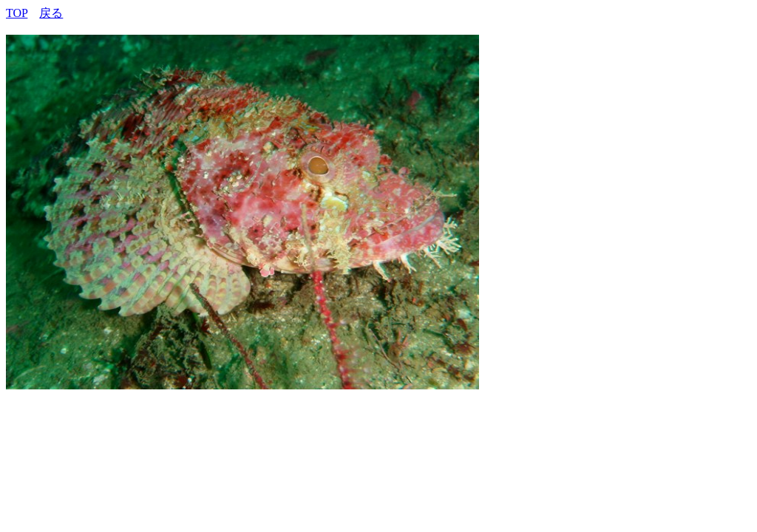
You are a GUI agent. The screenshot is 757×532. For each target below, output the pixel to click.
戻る (51, 13)
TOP (17, 13)
